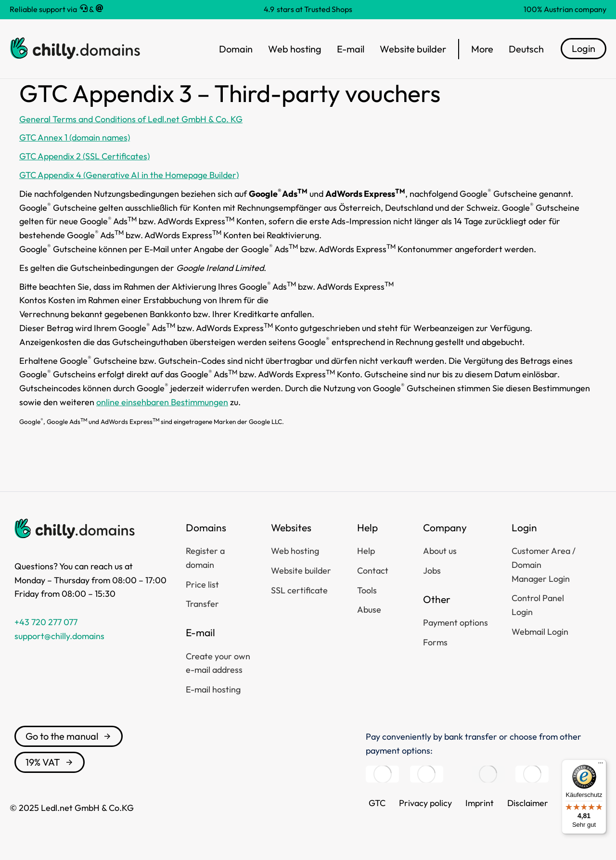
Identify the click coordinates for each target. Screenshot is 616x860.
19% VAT (50, 762)
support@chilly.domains (59, 636)
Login (584, 48)
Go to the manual (69, 736)
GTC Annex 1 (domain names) (75, 137)
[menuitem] (526, 49)
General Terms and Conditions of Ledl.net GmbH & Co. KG (131, 119)
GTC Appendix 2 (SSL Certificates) (84, 156)
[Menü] (601, 765)
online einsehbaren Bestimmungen (162, 402)
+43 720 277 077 (46, 622)
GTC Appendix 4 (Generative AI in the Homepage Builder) (129, 175)
